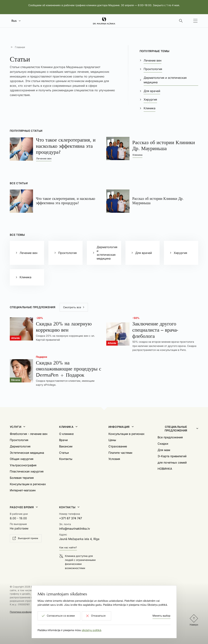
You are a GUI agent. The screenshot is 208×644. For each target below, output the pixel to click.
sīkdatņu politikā (91, 630)
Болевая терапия (22, 478)
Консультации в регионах (28, 484)
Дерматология (20, 446)
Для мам (164, 450)
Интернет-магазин (23, 490)
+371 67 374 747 (71, 518)
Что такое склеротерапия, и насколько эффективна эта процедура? (66, 146)
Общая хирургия (22, 459)
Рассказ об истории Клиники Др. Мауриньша (164, 145)
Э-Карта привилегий (172, 456)
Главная (20, 47)
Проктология (19, 440)
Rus (14, 21)
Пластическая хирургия (27, 471)
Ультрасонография (23, 465)
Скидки (163, 444)
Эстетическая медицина (27, 453)
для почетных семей (172, 462)
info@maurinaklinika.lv (75, 529)
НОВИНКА (165, 469)
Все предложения (170, 437)
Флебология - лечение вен (29, 434)
